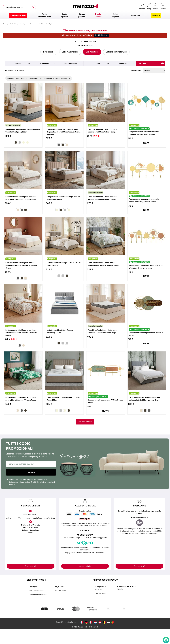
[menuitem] (18, 15)
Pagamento (59, 601)
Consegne (33, 601)
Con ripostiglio (92, 52)
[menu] (85, 15)
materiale (123, 64)
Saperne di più (31, 566)
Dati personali (101, 608)
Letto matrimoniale (70, 52)
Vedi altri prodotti (85, 422)
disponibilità (44, 64)
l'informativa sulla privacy (25, 479)
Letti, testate (13, 24)
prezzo (18, 64)
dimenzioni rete (70, 64)
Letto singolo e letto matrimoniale (30, 24)
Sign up (31, 472)
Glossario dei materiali (38, 610)
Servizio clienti (61, 606)
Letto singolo (49, 52)
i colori (97, 64)
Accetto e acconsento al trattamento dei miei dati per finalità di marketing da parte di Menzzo (31, 482)
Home (5, 24)
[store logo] (87, 7)
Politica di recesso (36, 606)
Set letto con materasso (116, 52)
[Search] (33, 7)
